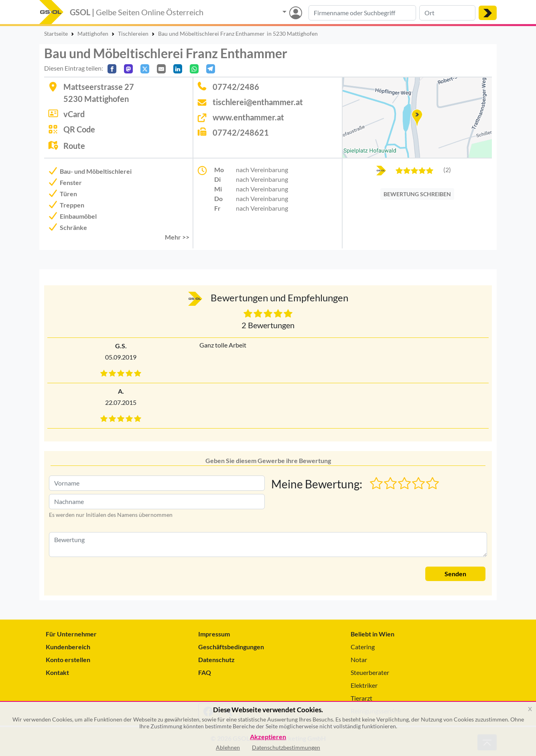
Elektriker (364, 685)
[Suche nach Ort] (447, 13)
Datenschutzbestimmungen (286, 747)
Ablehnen (228, 747)
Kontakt (57, 672)
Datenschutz (216, 659)
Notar (359, 659)
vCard (74, 114)
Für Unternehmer (71, 634)
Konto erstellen (68, 659)
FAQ (205, 672)
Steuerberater (370, 672)
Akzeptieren (268, 737)
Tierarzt (361, 698)
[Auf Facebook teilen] (112, 69)
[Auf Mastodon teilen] (128, 69)
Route (74, 146)
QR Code (79, 129)
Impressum (214, 634)
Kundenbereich (68, 647)
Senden (455, 574)
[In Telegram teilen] (211, 69)
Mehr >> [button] (177, 237)
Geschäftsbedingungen (231, 647)
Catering (363, 647)
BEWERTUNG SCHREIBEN (417, 194)
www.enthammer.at (248, 117)
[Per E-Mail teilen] (161, 69)
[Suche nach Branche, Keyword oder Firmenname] (362, 13)
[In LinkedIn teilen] (178, 69)
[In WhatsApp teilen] (194, 69)
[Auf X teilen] (145, 69)
